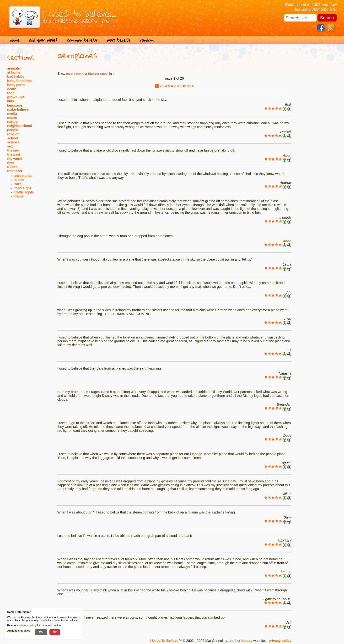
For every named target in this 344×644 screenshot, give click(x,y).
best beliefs (118, 40)
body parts (16, 85)
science (13, 142)
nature (12, 122)
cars (18, 184)
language (15, 105)
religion (13, 134)
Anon (287, 155)
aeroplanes (23, 176)
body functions (19, 81)
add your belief (43, 40)
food (11, 93)
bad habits (16, 76)
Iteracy (247, 641)
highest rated (98, 74)
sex (10, 146)
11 (189, 86)
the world (15, 159)
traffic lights (24, 192)
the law (13, 150)
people (13, 130)
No (55, 631)
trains (19, 196)
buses (19, 180)
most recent (75, 74)
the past (14, 154)
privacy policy (280, 641)
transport (15, 171)
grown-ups (16, 97)
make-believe (18, 109)
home (14, 40)
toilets (12, 167)
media (12, 114)
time (11, 163)
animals (13, 68)
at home (14, 72)
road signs (23, 188)
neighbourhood (20, 126)
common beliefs (82, 40)
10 (184, 86)
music (12, 118)
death (12, 89)
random (147, 40)
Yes (41, 631)
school (13, 138)
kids (11, 101)
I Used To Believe (164, 641)
